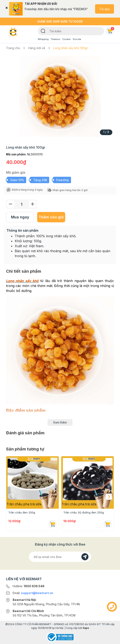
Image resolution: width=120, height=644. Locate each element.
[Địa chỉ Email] (60, 557)
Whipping (43, 39)
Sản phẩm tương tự (25, 449)
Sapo (86, 628)
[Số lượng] (22, 204)
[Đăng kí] (85, 557)
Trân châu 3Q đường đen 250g (84, 512)
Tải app (105, 9)
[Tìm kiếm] (43, 31)
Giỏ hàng (111, 30)
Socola (77, 39)
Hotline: (29, 586)
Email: (33, 593)
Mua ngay (20, 217)
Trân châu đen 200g (22, 512)
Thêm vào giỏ (51, 217)
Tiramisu (55, 39)
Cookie (66, 39)
